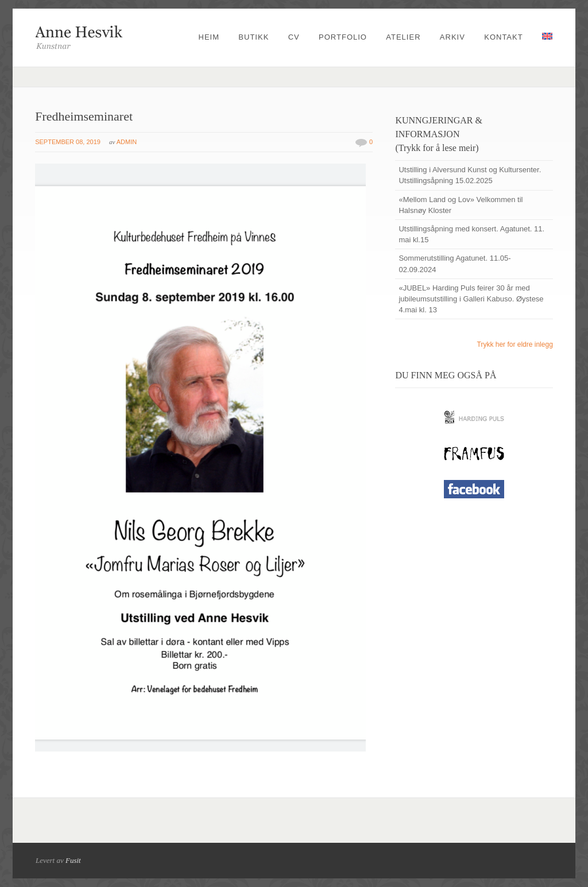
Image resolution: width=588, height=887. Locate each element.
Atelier (403, 37)
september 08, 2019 (68, 142)
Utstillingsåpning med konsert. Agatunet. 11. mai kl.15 (471, 234)
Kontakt (503, 37)
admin (127, 142)
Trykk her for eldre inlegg (515, 344)
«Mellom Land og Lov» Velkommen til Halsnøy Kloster (461, 205)
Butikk (254, 37)
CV (294, 37)
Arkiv (452, 37)
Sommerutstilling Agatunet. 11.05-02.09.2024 (454, 264)
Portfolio (343, 37)
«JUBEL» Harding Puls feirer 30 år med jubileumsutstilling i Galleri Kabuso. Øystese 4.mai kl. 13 (471, 299)
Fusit (73, 860)
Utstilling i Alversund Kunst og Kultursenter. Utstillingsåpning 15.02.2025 (470, 175)
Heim (209, 37)
